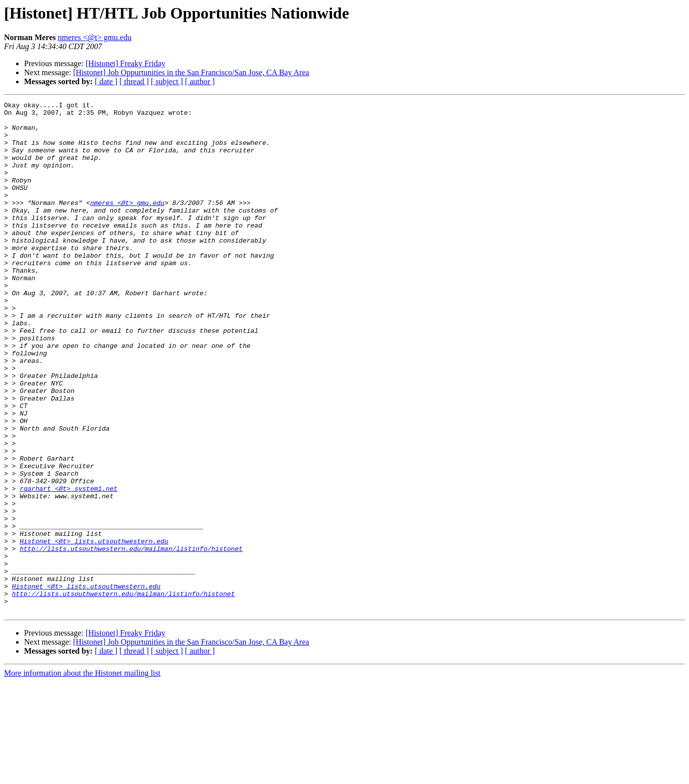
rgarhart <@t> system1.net (68, 566)
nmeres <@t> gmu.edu (95, 37)
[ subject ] (167, 81)
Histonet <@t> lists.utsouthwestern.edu (94, 630)
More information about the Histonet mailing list (82, 775)
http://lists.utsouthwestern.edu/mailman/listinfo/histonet (131, 639)
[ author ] (200, 81)
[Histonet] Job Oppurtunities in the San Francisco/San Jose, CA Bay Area (191, 72)
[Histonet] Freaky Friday (126, 63)
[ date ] (106, 81)
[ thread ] (134, 81)
